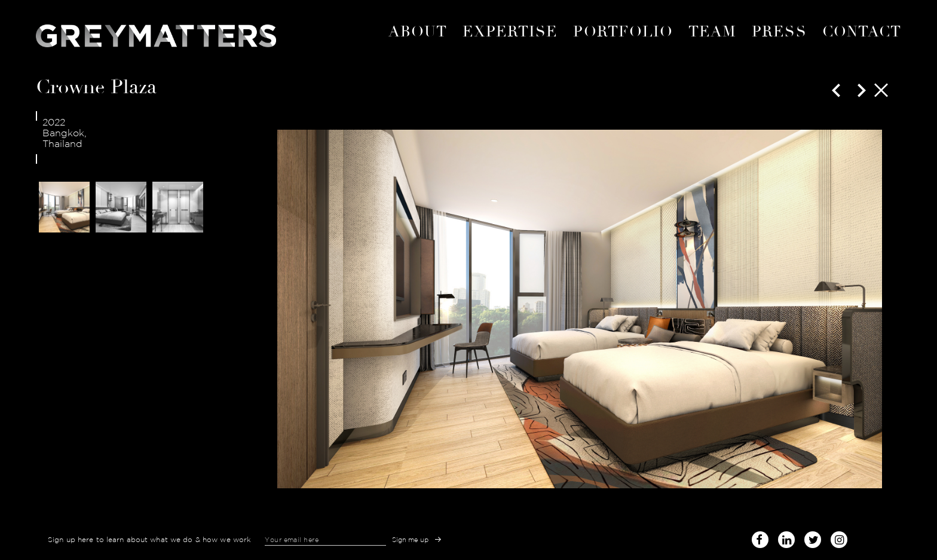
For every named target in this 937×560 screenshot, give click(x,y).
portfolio (623, 32)
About (418, 32)
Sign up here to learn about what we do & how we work (149, 540)
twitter (813, 538)
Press (779, 32)
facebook (760, 538)
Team (712, 32)
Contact (862, 32)
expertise (510, 32)
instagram (839, 538)
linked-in (786, 540)
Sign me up (411, 540)
